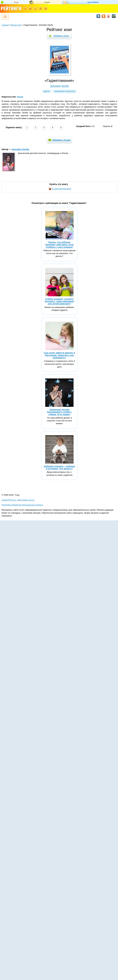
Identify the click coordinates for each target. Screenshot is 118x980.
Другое (47, 91)
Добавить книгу (61, 36)
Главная (5, 25)
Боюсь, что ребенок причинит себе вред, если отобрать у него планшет (59, 245)
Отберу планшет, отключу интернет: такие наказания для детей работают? (59, 301)
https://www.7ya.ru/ (26, 500)
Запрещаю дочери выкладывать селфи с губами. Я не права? (59, 412)
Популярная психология (65, 91)
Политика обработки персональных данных (22, 505)
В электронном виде (62, 189)
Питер (20, 97)
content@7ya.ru (9, 500)
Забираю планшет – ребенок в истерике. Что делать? (59, 467)
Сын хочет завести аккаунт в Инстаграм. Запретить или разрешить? (59, 355)
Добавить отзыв (61, 140)
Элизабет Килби (59, 86)
